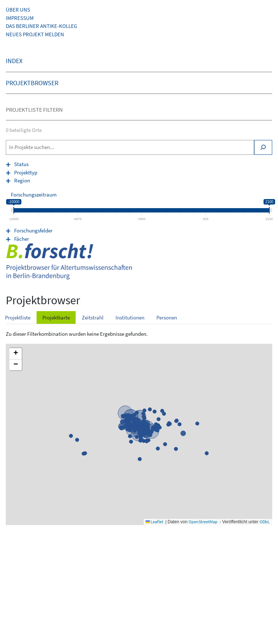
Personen (167, 317)
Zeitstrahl (93, 317)
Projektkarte (56, 317)
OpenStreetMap (203, 522)
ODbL (265, 522)
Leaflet (154, 522)
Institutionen (130, 317)
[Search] (263, 147)
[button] (16, 354)
